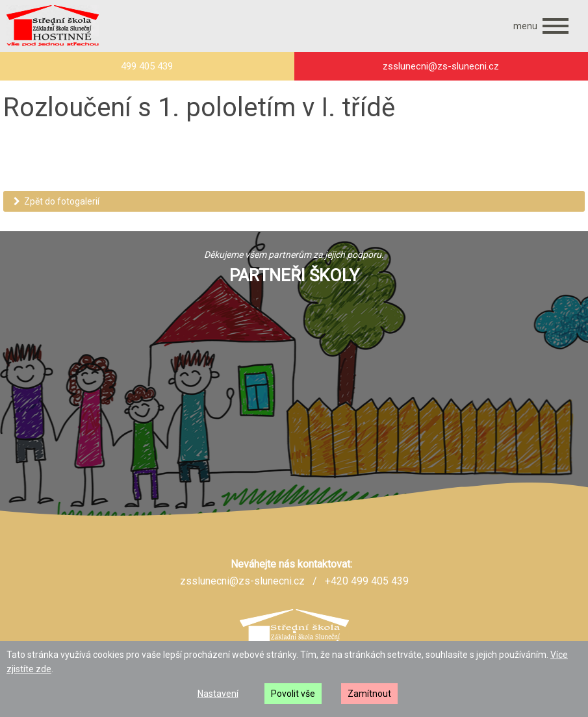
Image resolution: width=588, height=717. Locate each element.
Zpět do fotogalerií (57, 201)
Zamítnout (369, 694)
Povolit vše (293, 694)
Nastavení (218, 694)
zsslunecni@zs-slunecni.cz (242, 581)
